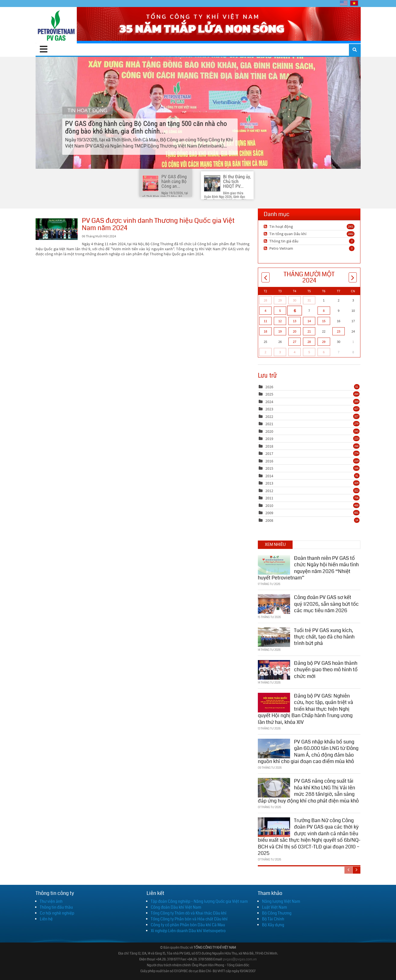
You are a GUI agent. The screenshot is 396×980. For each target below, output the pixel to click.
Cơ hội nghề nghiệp (57, 913)
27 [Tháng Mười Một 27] (295, 342)
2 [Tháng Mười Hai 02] (265, 352)
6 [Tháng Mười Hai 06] (324, 352)
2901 (351, 226)
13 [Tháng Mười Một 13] (295, 321)
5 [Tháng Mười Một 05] (280, 311)
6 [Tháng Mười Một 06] (294, 310)
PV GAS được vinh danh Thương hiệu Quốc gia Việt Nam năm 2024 (57, 229)
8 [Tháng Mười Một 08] (324, 311)
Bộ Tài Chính (273, 919)
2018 (269, 446)
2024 (269, 402)
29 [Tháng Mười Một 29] (324, 342)
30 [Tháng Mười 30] (295, 300)
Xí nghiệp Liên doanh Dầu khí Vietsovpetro (188, 931)
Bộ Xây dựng (273, 925)
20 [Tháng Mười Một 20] (295, 331)
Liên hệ (46, 919)
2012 (269, 491)
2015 (269, 468)
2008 (269, 520)
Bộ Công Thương (277, 913)
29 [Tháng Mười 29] (280, 300)
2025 (269, 394)
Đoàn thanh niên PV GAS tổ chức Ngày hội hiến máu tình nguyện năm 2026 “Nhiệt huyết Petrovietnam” (308, 567)
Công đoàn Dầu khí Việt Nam (176, 907)
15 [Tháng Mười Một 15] (324, 321)
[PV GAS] (56, 25)
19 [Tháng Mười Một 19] (280, 331)
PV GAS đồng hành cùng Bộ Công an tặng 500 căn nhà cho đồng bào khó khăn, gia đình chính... (198, 113)
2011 (269, 498)
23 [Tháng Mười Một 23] (339, 331)
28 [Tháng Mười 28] (265, 300)
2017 (269, 453)
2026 (269, 387)
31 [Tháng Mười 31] (309, 300)
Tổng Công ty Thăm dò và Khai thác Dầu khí (189, 913)
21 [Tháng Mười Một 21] (309, 331)
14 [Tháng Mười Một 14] (309, 321)
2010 (269, 506)
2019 (269, 439)
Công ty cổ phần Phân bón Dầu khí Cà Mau (188, 925)
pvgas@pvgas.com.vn (240, 959)
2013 (269, 483)
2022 (269, 417)
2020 (269, 431)
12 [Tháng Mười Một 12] (280, 321)
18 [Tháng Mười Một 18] (265, 331)
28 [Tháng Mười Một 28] (309, 342)
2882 (351, 234)
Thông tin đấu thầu (56, 907)
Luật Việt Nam (275, 907)
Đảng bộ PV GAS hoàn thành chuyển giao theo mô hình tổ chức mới (326, 669)
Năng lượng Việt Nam (281, 901)
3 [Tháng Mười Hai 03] (280, 352)
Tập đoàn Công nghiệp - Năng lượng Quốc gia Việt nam (199, 901)
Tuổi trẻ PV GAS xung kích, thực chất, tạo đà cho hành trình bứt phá (324, 636)
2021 (269, 424)
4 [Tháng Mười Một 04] (265, 311)
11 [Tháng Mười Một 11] (265, 321)
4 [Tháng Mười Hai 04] (295, 352)
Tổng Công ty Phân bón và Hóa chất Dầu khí (189, 919)
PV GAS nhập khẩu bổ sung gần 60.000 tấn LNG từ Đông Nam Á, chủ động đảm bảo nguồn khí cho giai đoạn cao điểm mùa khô (308, 750)
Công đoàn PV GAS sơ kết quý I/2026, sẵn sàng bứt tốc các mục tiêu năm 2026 (326, 603)
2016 (269, 461)
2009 (269, 513)
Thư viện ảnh (51, 901)
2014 (269, 476)
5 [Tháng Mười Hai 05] (309, 352)
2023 (269, 409)
